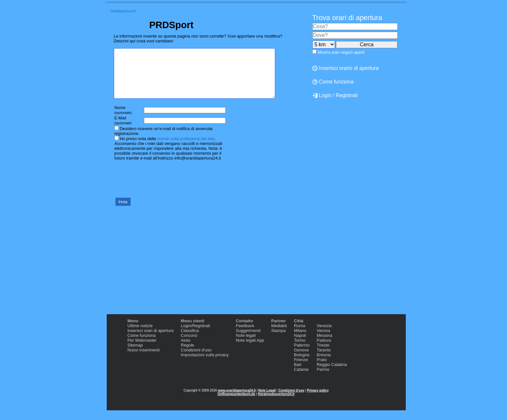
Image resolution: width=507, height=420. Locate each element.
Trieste (323, 355)
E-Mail (123, 130)
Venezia (324, 335)
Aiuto (186, 350)
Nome (123, 120)
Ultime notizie (140, 335)
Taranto (324, 360)
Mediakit (279, 335)
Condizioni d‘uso (196, 360)
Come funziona (333, 82)
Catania (301, 379)
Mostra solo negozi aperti (341, 52)
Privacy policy (318, 400)
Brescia (324, 365)
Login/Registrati (195, 335)
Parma (323, 379)
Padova (324, 350)
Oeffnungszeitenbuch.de (237, 404)
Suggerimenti (248, 340)
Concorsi (189, 345)
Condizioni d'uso (291, 400)
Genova (301, 360)
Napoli (300, 345)
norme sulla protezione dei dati (186, 148)
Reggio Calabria (332, 374)
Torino (300, 350)
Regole (187, 355)
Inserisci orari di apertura (151, 340)
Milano (300, 340)
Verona (323, 340)
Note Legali (267, 400)
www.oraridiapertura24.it (237, 400)
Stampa (279, 340)
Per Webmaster (142, 350)
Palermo (302, 355)
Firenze (301, 369)
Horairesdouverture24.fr (276, 404)
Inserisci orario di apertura (345, 68)
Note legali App (250, 350)
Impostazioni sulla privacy (205, 365)
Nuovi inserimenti (144, 360)
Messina (324, 345)
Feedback (245, 335)
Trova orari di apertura (347, 18)
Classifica (190, 340)
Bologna (302, 365)
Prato (322, 369)
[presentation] (163, 188)
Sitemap (135, 355)
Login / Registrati (335, 95)
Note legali (246, 345)
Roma (300, 335)
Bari (298, 374)
